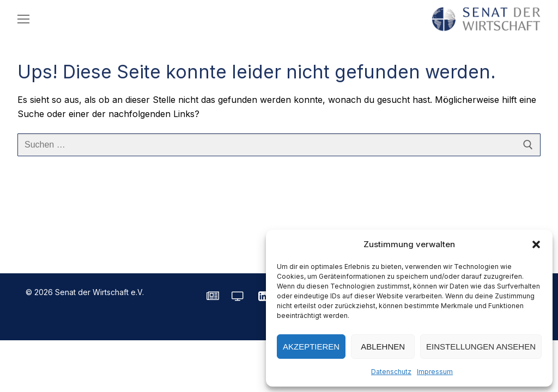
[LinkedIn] (263, 296)
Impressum (435, 372)
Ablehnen (383, 347)
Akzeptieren (311, 347)
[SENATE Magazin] (213, 296)
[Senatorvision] (238, 296)
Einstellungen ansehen (481, 347)
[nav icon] (23, 19)
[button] (536, 244)
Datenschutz (391, 372)
